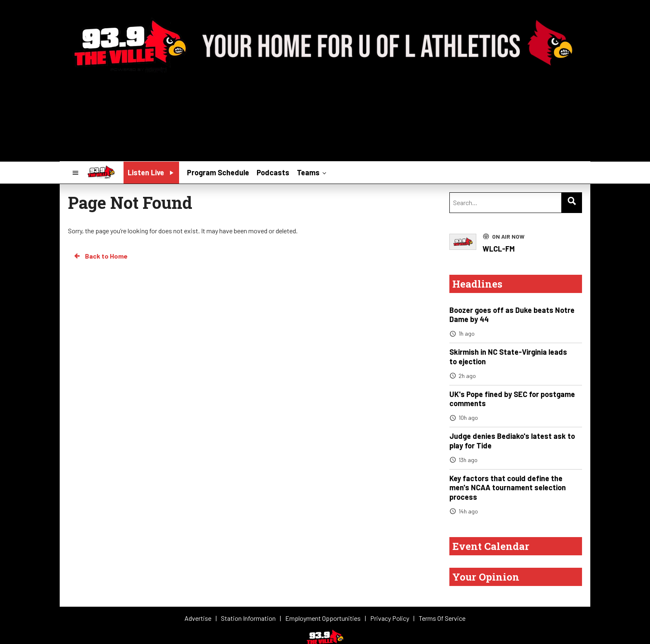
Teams (312, 172)
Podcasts (273, 172)
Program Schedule (218, 172)
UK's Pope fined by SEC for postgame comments (512, 399)
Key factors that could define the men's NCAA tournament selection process (508, 488)
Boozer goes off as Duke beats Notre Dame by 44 (512, 315)
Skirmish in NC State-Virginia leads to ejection (508, 357)
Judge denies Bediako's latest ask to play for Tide (512, 441)
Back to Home (100, 256)
